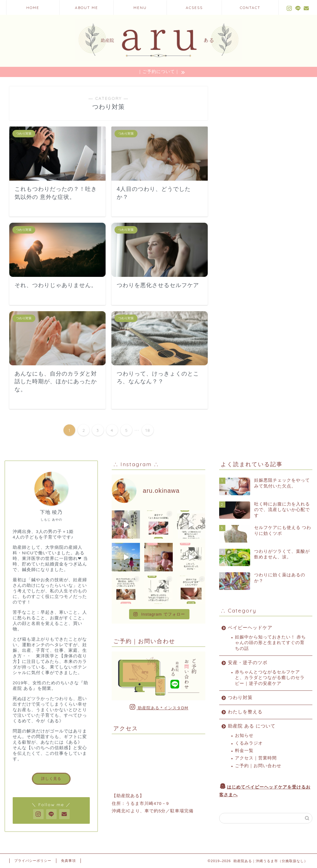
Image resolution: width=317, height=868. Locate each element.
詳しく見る (51, 779)
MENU (140, 8)
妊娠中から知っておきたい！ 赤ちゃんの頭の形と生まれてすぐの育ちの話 (271, 643)
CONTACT (250, 8)
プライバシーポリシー (33, 861)
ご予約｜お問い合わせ (258, 766)
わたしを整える (245, 712)
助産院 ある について (252, 726)
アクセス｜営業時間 (256, 758)
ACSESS (194, 8)
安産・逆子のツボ (248, 662)
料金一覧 (244, 751)
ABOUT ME (87, 8)
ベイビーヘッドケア (250, 627)
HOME (33, 8)
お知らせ (244, 735)
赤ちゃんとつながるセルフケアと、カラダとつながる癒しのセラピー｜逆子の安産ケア (270, 678)
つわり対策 (240, 697)
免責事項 (68, 861)
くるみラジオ (249, 743)
